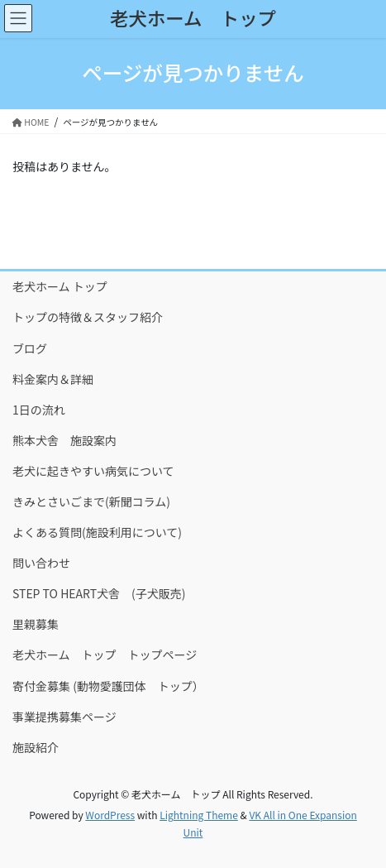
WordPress (110, 815)
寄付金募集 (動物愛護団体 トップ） (108, 686)
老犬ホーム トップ (60, 286)
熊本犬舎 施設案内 (64, 440)
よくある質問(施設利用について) (97, 532)
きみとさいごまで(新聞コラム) (91, 501)
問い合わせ (41, 563)
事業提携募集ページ (64, 717)
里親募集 (36, 624)
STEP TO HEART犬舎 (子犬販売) (99, 593)
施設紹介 (36, 747)
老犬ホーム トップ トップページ (105, 655)
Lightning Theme (199, 815)
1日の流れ (39, 410)
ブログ (30, 348)
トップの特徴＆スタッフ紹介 (88, 317)
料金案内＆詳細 (53, 379)
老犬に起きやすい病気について (93, 471)
